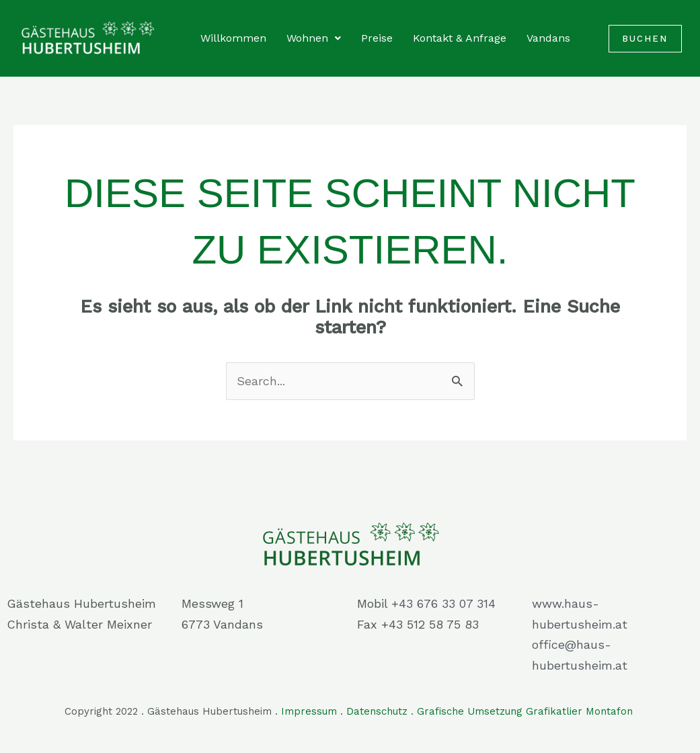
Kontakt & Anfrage (460, 38)
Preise (377, 38)
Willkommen (233, 38)
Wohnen (314, 38)
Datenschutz (377, 711)
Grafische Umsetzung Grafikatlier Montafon (527, 711)
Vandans (548, 38)
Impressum (309, 711)
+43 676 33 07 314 (443, 603)
